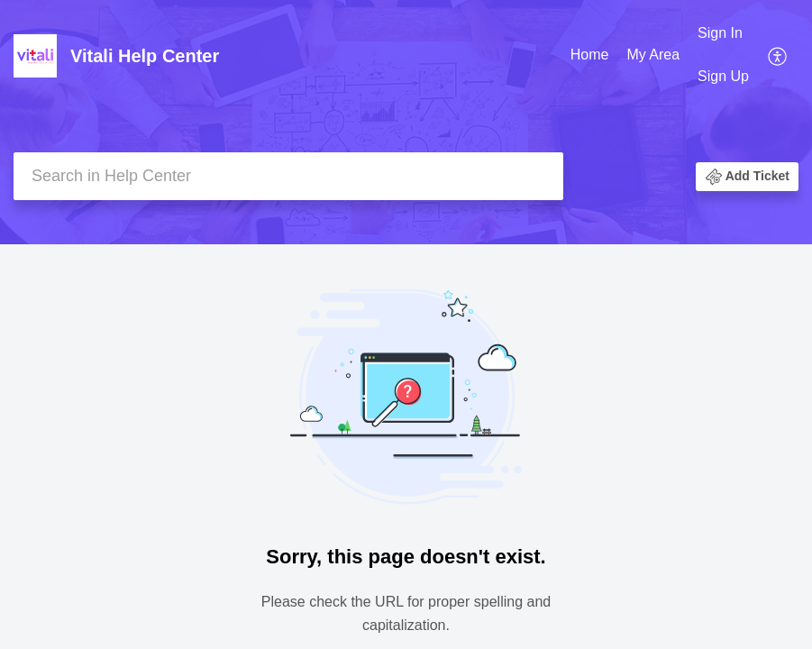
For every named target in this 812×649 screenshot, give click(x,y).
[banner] (406, 122)
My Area (653, 55)
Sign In (720, 33)
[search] (288, 176)
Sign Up (723, 76)
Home (590, 55)
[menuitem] (590, 56)
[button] (778, 55)
